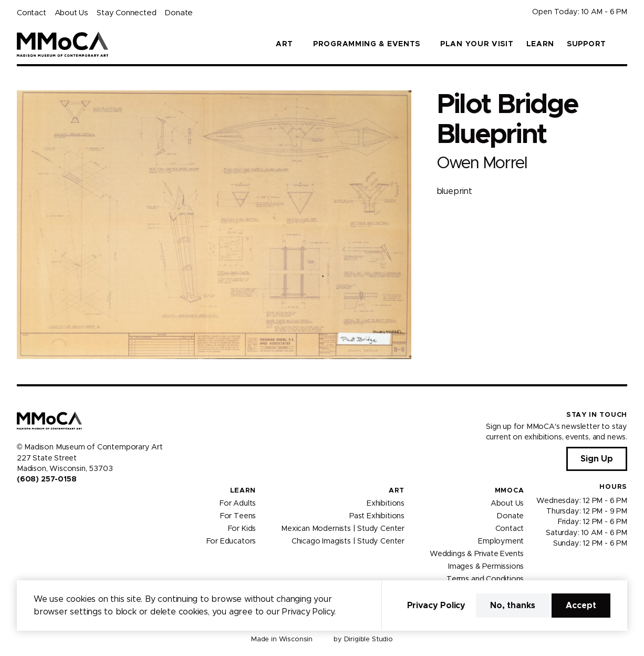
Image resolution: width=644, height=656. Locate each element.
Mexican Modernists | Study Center (343, 528)
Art (397, 491)
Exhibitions (386, 503)
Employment (501, 541)
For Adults (238, 503)
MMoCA (510, 491)
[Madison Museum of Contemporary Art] (63, 44)
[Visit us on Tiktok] (59, 502)
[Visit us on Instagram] (34, 502)
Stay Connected (126, 13)
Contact (32, 13)
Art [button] (284, 44)
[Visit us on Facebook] (21, 502)
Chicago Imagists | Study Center (348, 541)
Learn (541, 44)
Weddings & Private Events (477, 553)
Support (586, 44)
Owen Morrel (482, 163)
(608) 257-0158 (46, 479)
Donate (179, 13)
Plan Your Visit (477, 44)
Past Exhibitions (377, 516)
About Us (71, 13)
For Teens (238, 516)
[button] (623, 44)
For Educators (231, 541)
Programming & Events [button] (367, 44)
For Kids (242, 528)
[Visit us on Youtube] (46, 502)
